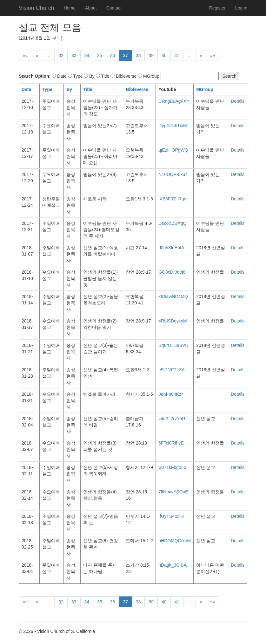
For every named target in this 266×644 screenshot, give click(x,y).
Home (70, 8)
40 (164, 55)
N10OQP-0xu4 (173, 174)
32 (61, 55)
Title (88, 89)
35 (100, 55)
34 (87, 55)
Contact (114, 8)
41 (177, 55)
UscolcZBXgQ (172, 223)
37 (125, 55)
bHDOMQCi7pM (175, 541)
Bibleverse (137, 89)
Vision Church (37, 8)
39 (151, 55)
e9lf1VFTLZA (171, 370)
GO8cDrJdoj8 (172, 272)
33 (74, 55)
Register (217, 8)
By (69, 89)
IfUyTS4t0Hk (171, 516)
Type (47, 89)
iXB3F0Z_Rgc (172, 199)
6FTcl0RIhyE (171, 443)
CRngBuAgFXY (174, 101)
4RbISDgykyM (173, 321)
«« (25, 55)
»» (213, 55)
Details (238, 101)
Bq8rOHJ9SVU (173, 345)
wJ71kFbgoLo (172, 467)
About (91, 8)
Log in (241, 8)
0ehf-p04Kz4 (171, 394)
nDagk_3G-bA (173, 565)
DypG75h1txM (173, 126)
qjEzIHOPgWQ (173, 150)
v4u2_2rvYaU (172, 419)
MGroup (205, 89)
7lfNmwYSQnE (173, 492)
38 (138, 55)
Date (26, 89)
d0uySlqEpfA (171, 248)
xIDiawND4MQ (173, 296)
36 (113, 55)
